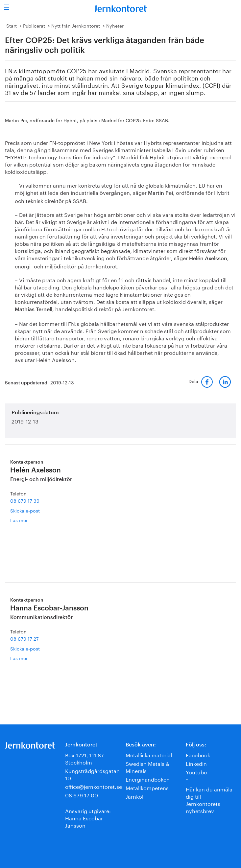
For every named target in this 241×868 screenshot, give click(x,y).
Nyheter (115, 25)
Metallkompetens (147, 787)
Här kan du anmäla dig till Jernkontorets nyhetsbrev (209, 799)
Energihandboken (148, 779)
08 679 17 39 (25, 500)
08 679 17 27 (24, 638)
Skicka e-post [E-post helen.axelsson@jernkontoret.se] (25, 510)
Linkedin (196, 763)
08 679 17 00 (82, 795)
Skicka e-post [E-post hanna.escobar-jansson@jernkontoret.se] (25, 648)
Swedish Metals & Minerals (147, 767)
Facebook (198, 754)
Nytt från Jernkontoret (76, 25)
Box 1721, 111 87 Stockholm (84, 758)
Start (12, 25)
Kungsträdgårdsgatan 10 (92, 774)
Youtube (196, 772)
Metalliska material (149, 754)
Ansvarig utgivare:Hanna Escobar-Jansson (88, 818)
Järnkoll (135, 796)
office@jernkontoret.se (94, 786)
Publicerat (34, 25)
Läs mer (29, 520)
